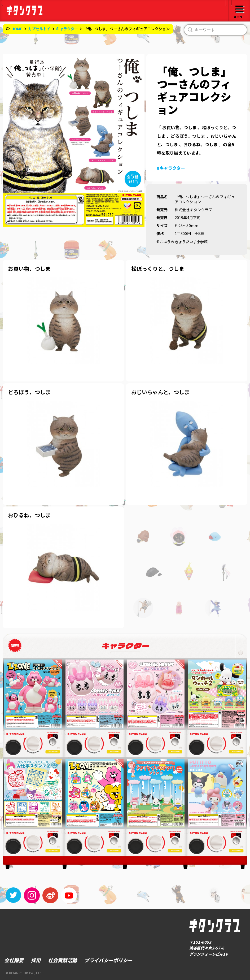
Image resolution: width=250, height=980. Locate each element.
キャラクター (67, 29)
